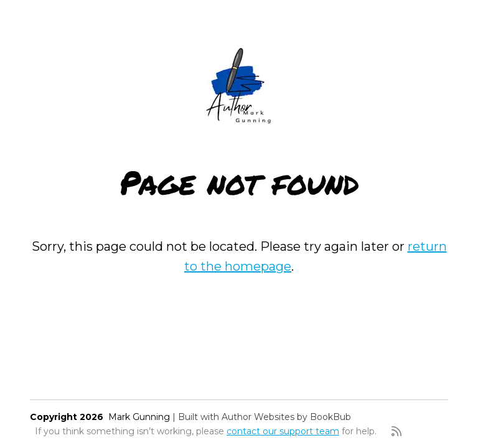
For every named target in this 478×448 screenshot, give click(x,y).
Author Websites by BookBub (286, 417)
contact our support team (283, 431)
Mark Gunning (139, 417)
